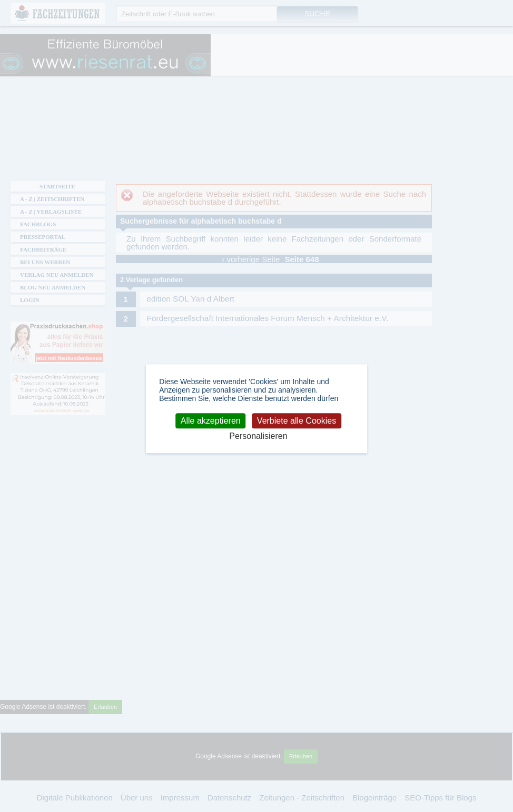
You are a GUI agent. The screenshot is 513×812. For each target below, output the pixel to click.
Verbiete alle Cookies (297, 421)
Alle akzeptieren (211, 421)
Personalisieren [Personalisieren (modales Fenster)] (258, 436)
